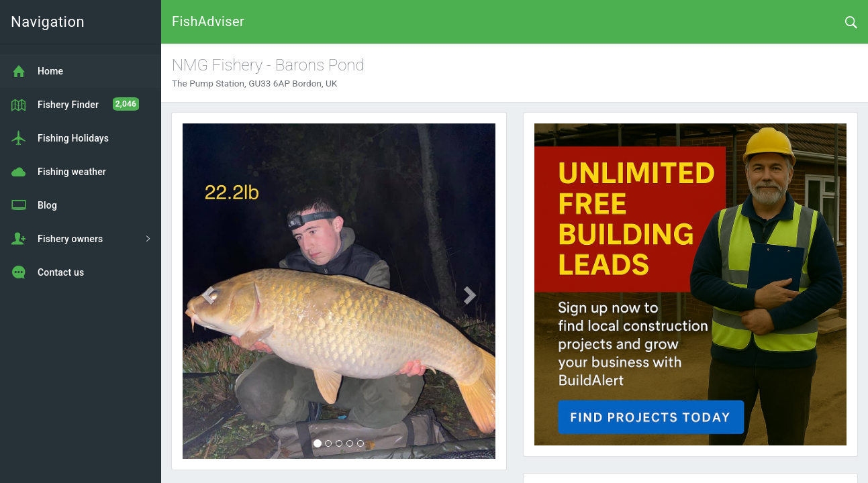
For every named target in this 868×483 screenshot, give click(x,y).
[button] (206, 291)
